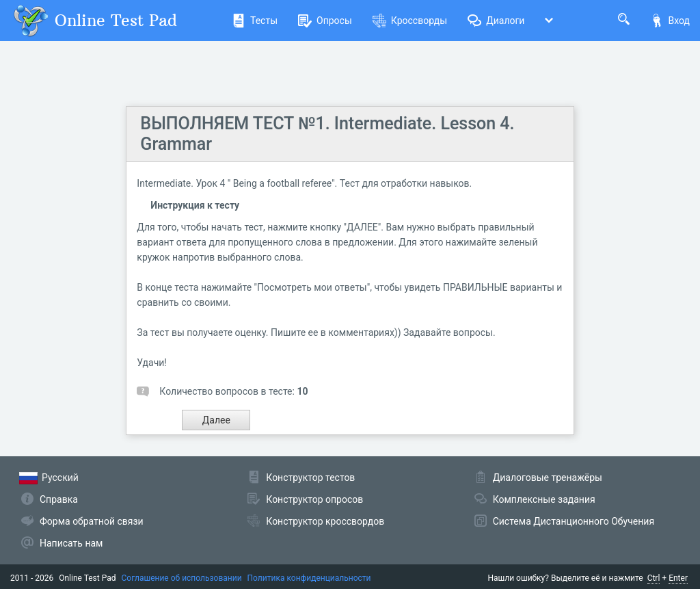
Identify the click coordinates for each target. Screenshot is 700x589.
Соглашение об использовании (182, 578)
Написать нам (71, 543)
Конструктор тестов (310, 477)
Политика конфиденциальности (309, 578)
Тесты (255, 21)
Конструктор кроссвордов (325, 521)
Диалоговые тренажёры (548, 477)
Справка (59, 499)
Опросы (325, 21)
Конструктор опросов (314, 499)
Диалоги (496, 21)
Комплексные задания (544, 499)
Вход (670, 21)
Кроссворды (410, 21)
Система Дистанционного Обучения (574, 521)
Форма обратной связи (92, 521)
